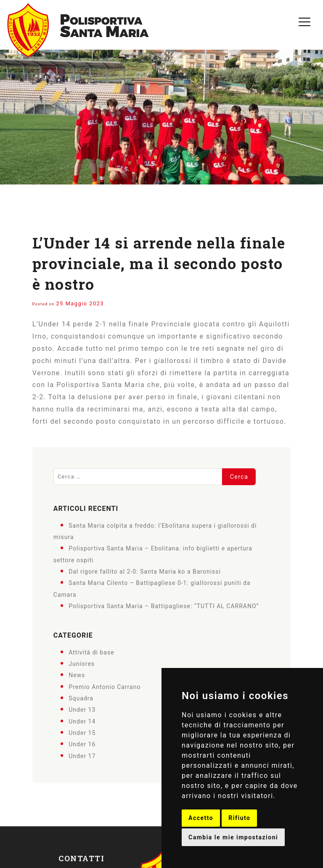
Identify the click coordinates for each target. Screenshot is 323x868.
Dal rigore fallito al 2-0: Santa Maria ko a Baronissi (145, 572)
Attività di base (91, 652)
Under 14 (82, 721)
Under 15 (82, 733)
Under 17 (82, 756)
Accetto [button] (201, 818)
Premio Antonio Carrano (105, 686)
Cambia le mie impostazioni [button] (233, 837)
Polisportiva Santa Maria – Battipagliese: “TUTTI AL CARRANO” (164, 606)
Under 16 (82, 744)
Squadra (81, 698)
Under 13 (82, 710)
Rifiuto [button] (239, 818)
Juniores (82, 664)
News (77, 675)
